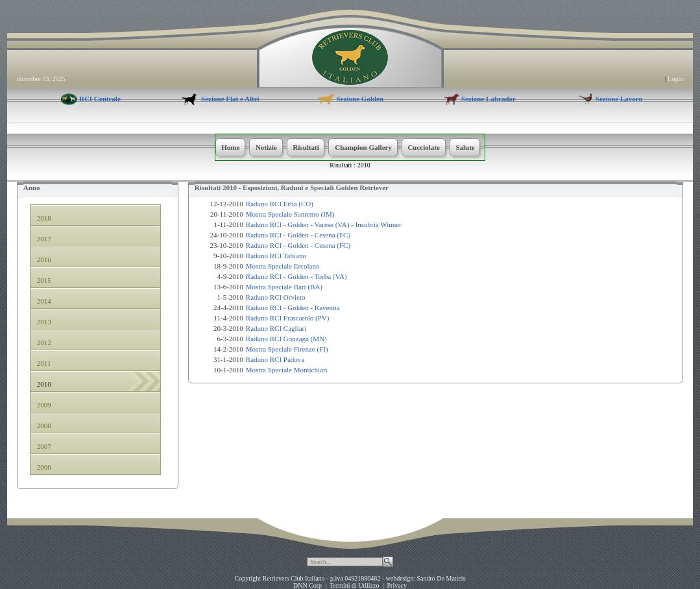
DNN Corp (308, 585)
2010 (364, 165)
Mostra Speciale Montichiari (287, 370)
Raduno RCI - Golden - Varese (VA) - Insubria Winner (324, 224)
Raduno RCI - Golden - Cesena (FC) (298, 235)
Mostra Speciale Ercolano (283, 266)
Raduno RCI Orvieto (276, 297)
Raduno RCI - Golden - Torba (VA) (296, 276)
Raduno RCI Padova (275, 359)
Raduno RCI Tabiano (276, 256)
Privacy (397, 585)
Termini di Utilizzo (355, 585)
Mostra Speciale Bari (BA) (284, 287)
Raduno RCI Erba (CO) (280, 204)
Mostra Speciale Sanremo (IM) (290, 214)
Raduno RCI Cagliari (276, 328)
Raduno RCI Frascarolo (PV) (288, 318)
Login (675, 79)
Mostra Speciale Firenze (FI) (287, 349)
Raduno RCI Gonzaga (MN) (286, 339)
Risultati (341, 165)
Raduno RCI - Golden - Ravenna (293, 307)
